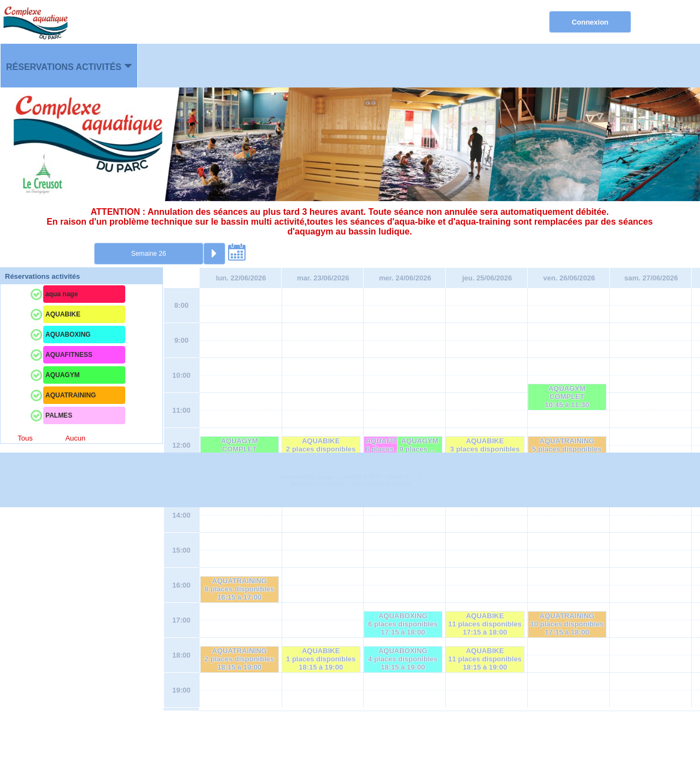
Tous (25, 438)
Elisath (326, 744)
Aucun (75, 438)
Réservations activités (64, 67)
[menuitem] (69, 66)
